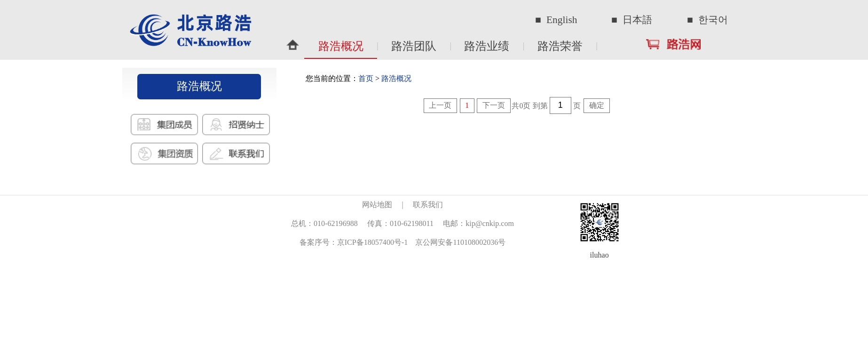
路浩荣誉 (560, 46)
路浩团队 (414, 46)
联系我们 (428, 205)
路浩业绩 (487, 46)
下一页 (494, 105)
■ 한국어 (707, 20)
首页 (366, 78)
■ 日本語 (632, 20)
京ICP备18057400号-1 (373, 242)
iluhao (600, 255)
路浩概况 (341, 46)
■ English (556, 20)
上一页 (440, 105)
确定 (597, 105)
